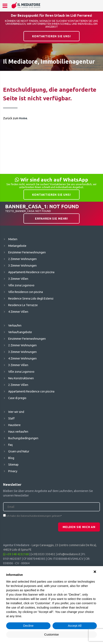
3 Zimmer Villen (18, 279)
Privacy (13, 471)
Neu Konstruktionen (21, 378)
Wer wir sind (16, 412)
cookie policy (54, 590)
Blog (11, 458)
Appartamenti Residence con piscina (31, 272)
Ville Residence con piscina (26, 292)
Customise (52, 634)
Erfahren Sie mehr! (51, 219)
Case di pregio (17, 398)
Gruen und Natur (19, 451)
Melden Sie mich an (79, 527)
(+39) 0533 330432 (43, 554)
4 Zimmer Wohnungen (22, 358)
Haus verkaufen (18, 432)
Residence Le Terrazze (23, 305)
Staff (11, 418)
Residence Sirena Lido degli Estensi (31, 299)
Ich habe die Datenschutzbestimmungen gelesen (33, 516)
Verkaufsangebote (20, 332)
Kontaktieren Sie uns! (51, 36)
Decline (28, 626)
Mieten (13, 239)
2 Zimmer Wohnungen (22, 259)
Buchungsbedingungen (23, 438)
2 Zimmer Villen (18, 385)
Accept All (75, 626)
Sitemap (13, 465)
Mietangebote (17, 246)
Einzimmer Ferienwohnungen (27, 252)
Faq (10, 445)
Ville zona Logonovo (21, 285)
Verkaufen (15, 326)
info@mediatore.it (69, 554)
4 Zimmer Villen (18, 312)
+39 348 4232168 (16, 554)
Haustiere (14, 425)
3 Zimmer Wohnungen (22, 266)
